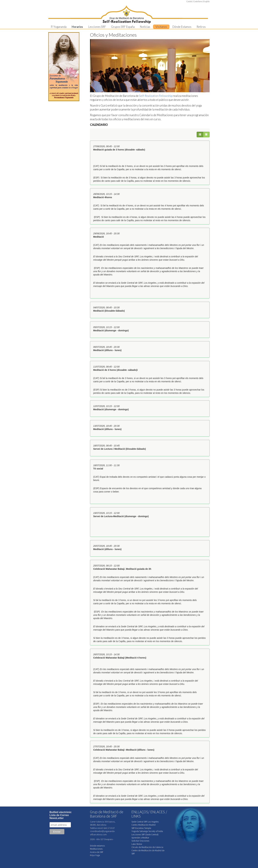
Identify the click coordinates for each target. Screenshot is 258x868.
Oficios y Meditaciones (113, 35)
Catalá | (190, 1)
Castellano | (198, 1)
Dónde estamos (97, 846)
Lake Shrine (137, 844)
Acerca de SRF (97, 852)
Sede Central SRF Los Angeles (145, 822)
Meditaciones (96, 849)
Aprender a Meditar (140, 838)
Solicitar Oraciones (140, 841)
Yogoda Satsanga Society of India (147, 831)
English (206, 1)
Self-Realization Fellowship (156, 96)
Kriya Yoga (95, 855)
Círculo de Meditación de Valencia (147, 847)
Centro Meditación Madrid (143, 825)
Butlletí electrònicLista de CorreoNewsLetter (61, 815)
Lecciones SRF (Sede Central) (145, 835)
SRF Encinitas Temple (141, 828)
